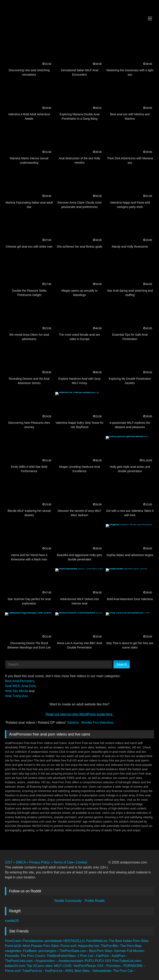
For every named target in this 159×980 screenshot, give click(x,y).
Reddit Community (69, 901)
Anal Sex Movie (16, 691)
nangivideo (13, 951)
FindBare (30, 951)
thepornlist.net (88, 946)
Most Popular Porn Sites (41, 946)
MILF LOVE (63, 966)
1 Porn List (86, 956)
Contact (82, 862)
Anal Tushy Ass (16, 696)
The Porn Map (131, 946)
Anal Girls (28, 686)
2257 (9, 862)
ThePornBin (109, 946)
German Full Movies (129, 951)
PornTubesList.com (126, 961)
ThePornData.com (73, 951)
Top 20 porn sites (40, 966)
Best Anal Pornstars (20, 681)
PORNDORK (133, 966)
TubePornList (32, 971)
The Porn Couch (33, 956)
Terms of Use (63, 862)
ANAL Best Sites (78, 971)
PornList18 (13, 946)
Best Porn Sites (100, 951)
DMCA (21, 862)
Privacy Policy (40, 862)
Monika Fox (90, 723)
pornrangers (48, 951)
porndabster (54, 941)
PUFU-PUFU (95, 961)
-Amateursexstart (70, 961)
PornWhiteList (96, 941)
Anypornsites (45, 961)
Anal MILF (12, 686)
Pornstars (114, 966)
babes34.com (15, 966)
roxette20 (12, 921)
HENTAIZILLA (74, 941)
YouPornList (54, 971)
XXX (108, 961)
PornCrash (13, 941)
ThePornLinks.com (19, 961)
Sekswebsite (102, 971)
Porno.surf (68, 946)
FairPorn (103, 956)
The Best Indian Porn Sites (128, 941)
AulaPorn (119, 956)
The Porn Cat (123, 971)
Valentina (106, 723)
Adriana (73, 723)
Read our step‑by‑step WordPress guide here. (79, 714)
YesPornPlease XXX (89, 966)
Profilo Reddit (95, 901)
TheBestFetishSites (61, 956)
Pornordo (12, 956)
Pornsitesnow (33, 941)
